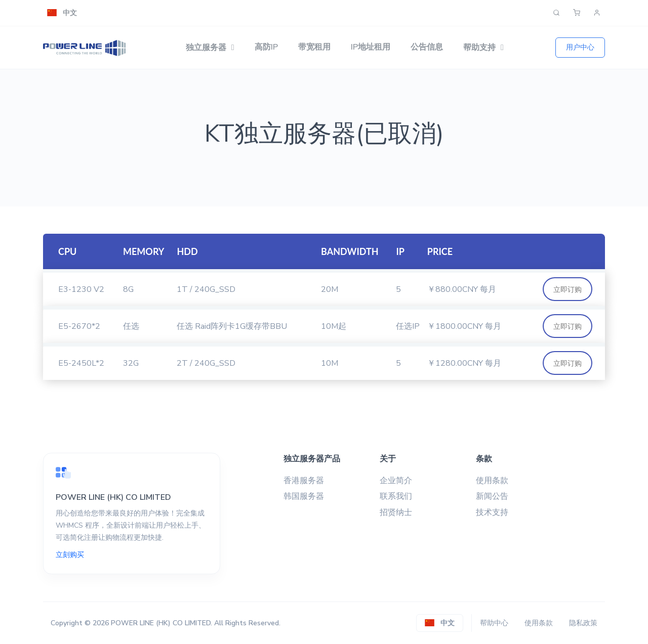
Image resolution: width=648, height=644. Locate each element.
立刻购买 (70, 555)
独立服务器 (206, 48)
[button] (62, 13)
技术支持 (492, 512)
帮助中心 (494, 623)
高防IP (266, 47)
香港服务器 (304, 481)
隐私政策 (583, 623)
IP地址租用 (371, 47)
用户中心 (580, 47)
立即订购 (568, 289)
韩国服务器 (304, 496)
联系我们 (396, 496)
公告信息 (427, 47)
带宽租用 (314, 47)
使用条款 (492, 481)
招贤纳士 (396, 512)
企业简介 (396, 481)
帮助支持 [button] (479, 48)
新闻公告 (492, 496)
